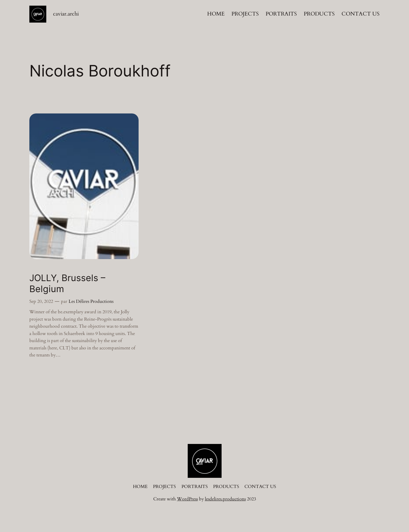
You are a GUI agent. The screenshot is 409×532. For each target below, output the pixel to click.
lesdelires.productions (225, 499)
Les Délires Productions (91, 301)
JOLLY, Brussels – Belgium (67, 283)
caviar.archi (66, 14)
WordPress (187, 499)
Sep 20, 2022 (41, 301)
